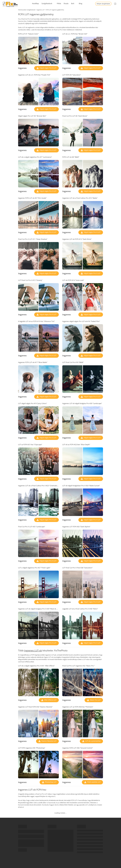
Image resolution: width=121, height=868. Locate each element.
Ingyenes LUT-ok (33, 650)
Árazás (66, 3)
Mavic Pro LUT (95, 700)
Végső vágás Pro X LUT (48, 68)
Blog (81, 3)
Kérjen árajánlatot (103, 4)
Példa (59, 3)
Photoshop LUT (50, 782)
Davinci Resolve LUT (49, 741)
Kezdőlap (35, 3)
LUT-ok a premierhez (93, 741)
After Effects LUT (50, 700)
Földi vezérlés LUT (94, 782)
